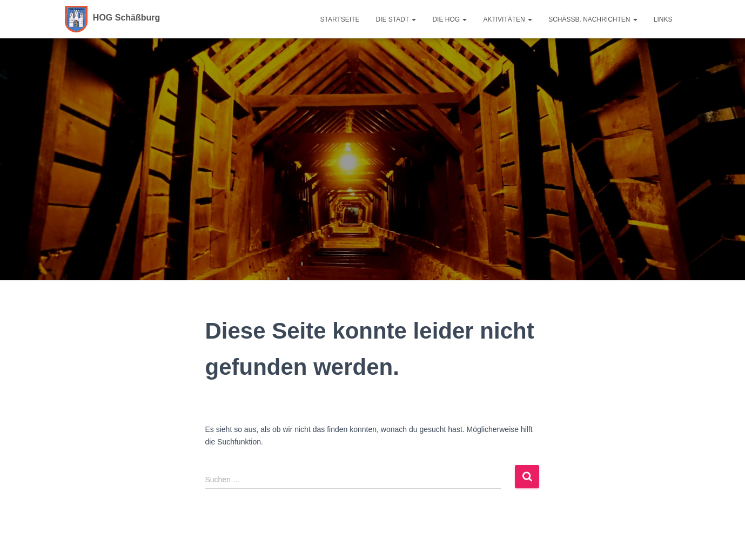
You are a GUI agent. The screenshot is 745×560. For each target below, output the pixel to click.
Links (663, 19)
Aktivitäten (508, 19)
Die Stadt (396, 19)
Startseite (340, 19)
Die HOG (449, 19)
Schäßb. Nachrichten (593, 19)
